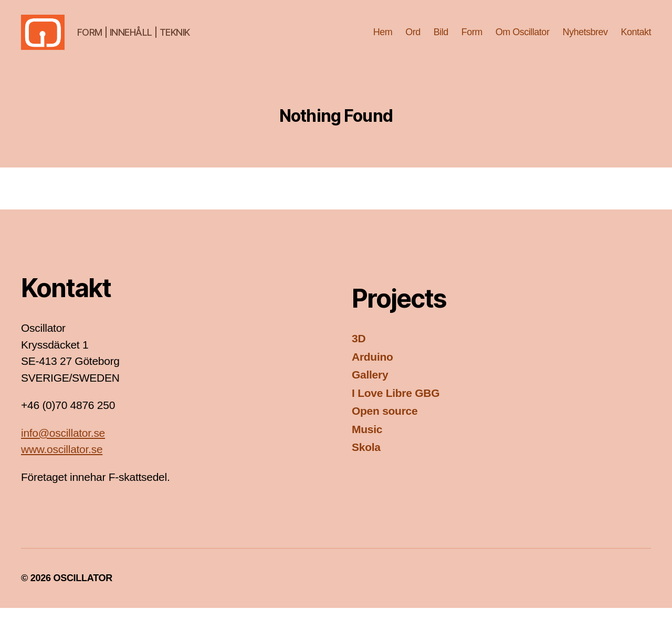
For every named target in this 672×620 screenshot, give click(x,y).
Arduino (372, 369)
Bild (441, 38)
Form (472, 38)
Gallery (370, 387)
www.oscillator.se (62, 461)
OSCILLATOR (83, 590)
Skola (366, 459)
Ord (413, 38)
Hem (383, 38)
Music (367, 441)
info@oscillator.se (63, 445)
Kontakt (636, 38)
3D (359, 350)
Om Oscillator (523, 38)
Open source (385, 423)
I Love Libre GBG (396, 405)
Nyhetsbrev (585, 38)
